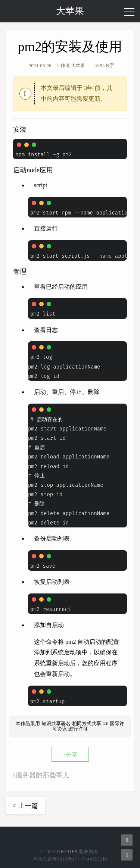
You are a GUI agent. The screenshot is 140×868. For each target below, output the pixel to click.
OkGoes (67, 852)
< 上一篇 (25, 806)
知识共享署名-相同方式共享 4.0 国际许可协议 (83, 726)
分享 (70, 755)
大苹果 (70, 11)
